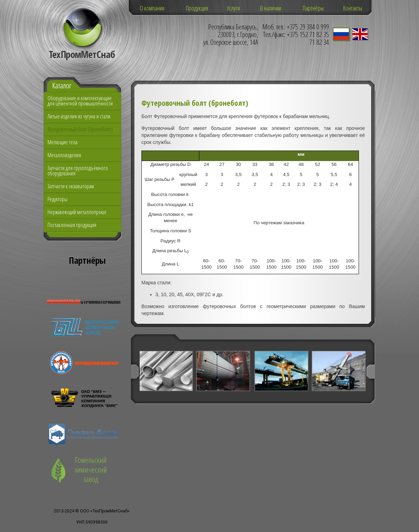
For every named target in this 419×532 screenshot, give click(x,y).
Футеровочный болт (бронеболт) (80, 129)
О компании (152, 8)
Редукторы (57, 199)
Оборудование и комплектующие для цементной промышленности (80, 101)
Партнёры (313, 8)
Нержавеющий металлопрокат (77, 212)
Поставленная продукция (72, 225)
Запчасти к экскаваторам (71, 186)
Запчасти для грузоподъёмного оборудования (78, 171)
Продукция (197, 8)
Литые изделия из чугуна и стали (79, 116)
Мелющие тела (63, 142)
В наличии (271, 8)
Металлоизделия (64, 155)
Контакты (353, 8)
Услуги (233, 8)
